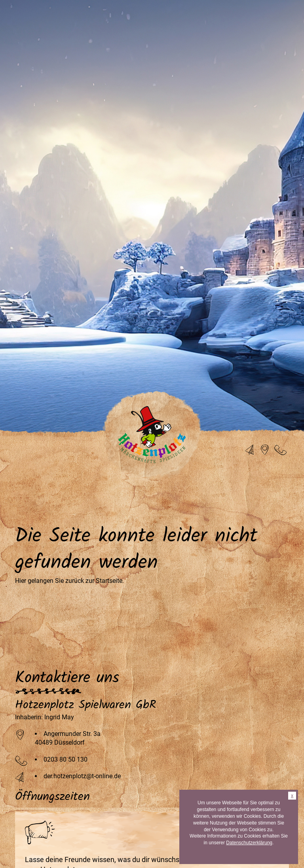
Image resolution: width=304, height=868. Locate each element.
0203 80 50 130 (66, 759)
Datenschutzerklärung (249, 843)
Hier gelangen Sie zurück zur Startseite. (69, 581)
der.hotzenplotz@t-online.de (82, 776)
